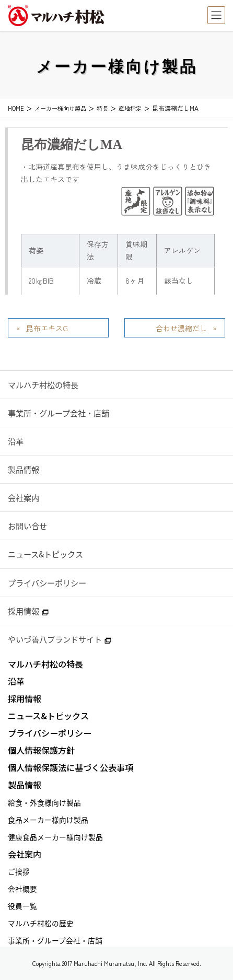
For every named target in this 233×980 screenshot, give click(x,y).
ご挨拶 (19, 871)
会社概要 (22, 889)
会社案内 (24, 498)
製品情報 (24, 469)
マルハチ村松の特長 (43, 385)
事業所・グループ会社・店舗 (59, 413)
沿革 (16, 441)
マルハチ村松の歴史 (41, 923)
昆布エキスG (47, 328)
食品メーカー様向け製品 (48, 820)
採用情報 (28, 611)
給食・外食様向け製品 (44, 802)
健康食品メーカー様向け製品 (55, 837)
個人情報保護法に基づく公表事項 (71, 768)
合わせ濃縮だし (181, 328)
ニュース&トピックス (45, 554)
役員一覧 (22, 906)
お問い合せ (27, 526)
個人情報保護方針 (41, 750)
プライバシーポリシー (47, 583)
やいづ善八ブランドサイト (60, 639)
